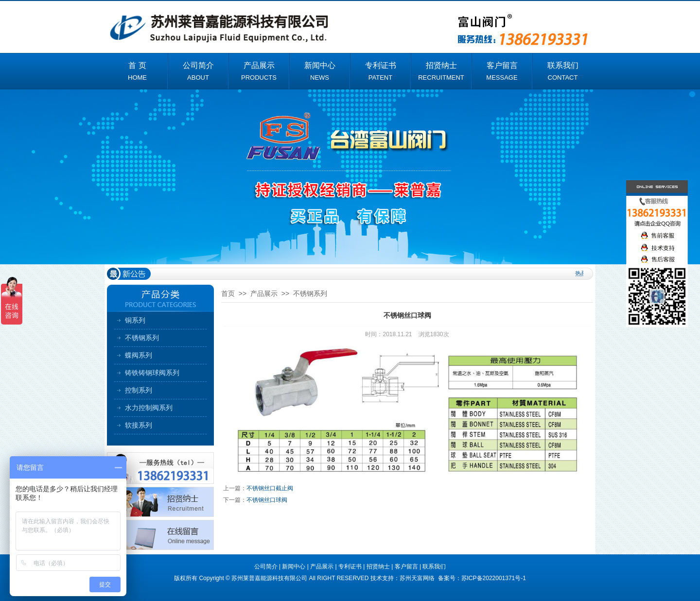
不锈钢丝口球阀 (267, 500)
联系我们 (434, 567)
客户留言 (406, 567)
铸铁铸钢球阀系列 (152, 373)
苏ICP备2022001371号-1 (494, 578)
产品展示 (264, 293)
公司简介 (266, 567)
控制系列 (139, 390)
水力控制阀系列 (149, 408)
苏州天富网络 (418, 578)
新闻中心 (294, 567)
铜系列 (135, 320)
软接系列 (139, 425)
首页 (228, 293)
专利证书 (350, 567)
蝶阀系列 (139, 355)
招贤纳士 (378, 567)
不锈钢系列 (142, 338)
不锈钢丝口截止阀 (270, 488)
